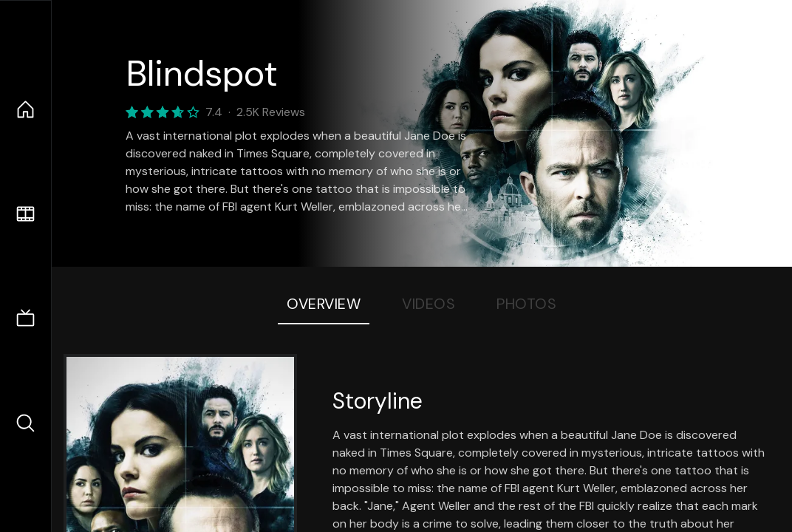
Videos (429, 304)
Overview (324, 304)
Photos (526, 304)
